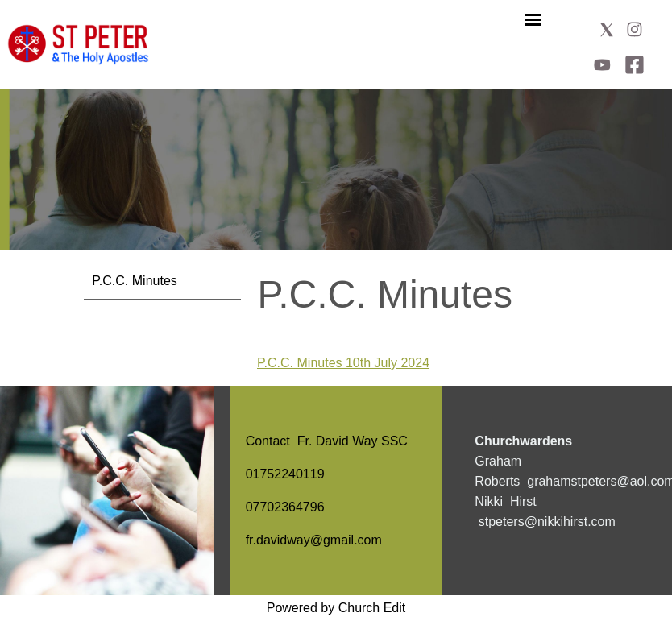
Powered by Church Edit (336, 608)
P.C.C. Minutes (135, 281)
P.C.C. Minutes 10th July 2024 (343, 363)
